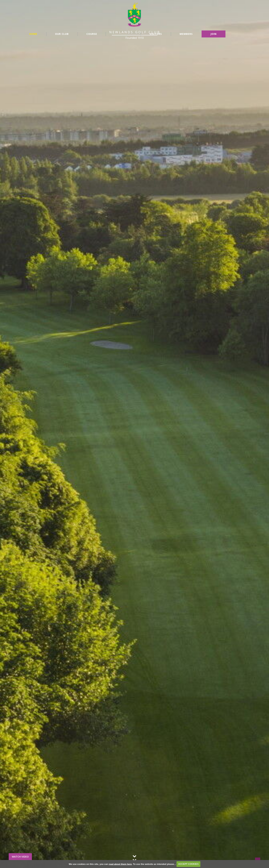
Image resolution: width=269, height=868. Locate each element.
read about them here (120, 864)
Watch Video (20, 857)
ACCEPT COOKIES (188, 864)
